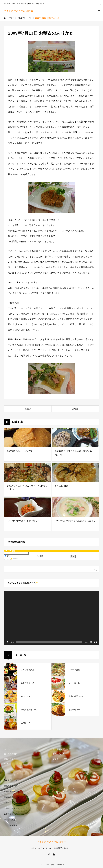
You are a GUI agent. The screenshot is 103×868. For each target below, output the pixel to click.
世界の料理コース (12, 797)
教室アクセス (10, 759)
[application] (51, 618)
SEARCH (100, 3)
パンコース (9, 803)
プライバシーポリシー (62, 759)
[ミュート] (91, 642)
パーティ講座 (10, 820)
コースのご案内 (11, 754)
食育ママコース (11, 814)
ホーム (7, 749)
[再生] (8, 642)
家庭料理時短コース (12, 791)
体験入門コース (11, 780)
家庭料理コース (11, 786)
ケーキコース (10, 808)
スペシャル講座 (11, 825)
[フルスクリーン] (95, 642)
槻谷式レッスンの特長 (62, 749)
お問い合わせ (58, 754)
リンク (7, 764)
